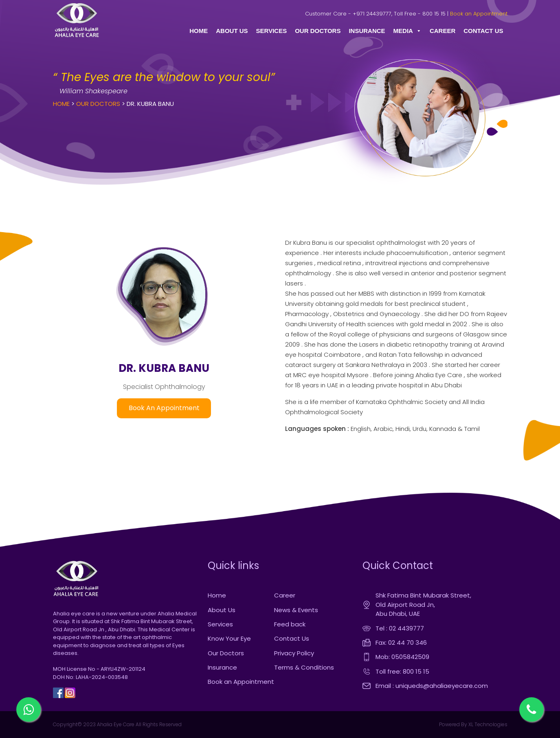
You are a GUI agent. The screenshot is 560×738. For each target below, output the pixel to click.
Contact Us (292, 638)
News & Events (296, 610)
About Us (222, 610)
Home (61, 104)
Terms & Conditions (304, 667)
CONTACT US (483, 31)
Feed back (290, 624)
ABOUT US (232, 31)
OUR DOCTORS (318, 31)
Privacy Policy (294, 653)
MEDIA (407, 31)
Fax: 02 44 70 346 (401, 642)
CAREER (443, 31)
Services (220, 624)
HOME (199, 31)
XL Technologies (487, 724)
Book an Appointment (479, 14)
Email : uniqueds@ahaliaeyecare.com (432, 686)
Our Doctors (98, 104)
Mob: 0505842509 (402, 657)
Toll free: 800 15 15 (402, 671)
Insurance (222, 667)
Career (285, 595)
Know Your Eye (229, 638)
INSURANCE (367, 31)
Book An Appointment (164, 408)
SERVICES (272, 31)
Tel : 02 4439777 (400, 628)
